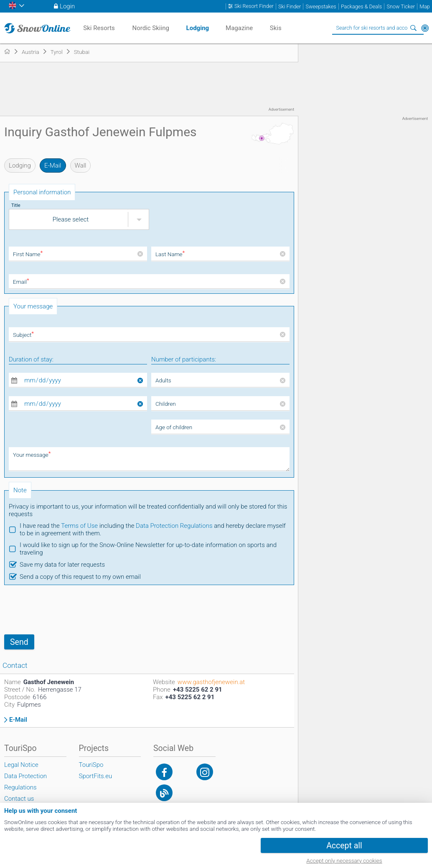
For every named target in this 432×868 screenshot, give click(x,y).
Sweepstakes (321, 6)
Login (67, 6)
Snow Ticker (401, 6)
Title (16, 205)
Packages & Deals (361, 6)
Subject (23, 335)
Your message (32, 455)
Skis (276, 28)
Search (413, 28)
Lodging (20, 165)
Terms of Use (79, 526)
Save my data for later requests (62, 565)
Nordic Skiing (150, 28)
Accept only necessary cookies (344, 860)
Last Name (170, 254)
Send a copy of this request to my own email (80, 577)
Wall (81, 165)
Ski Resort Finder (254, 6)
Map (425, 6)
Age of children (174, 427)
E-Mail (53, 165)
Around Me (425, 28)
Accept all (344, 846)
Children (166, 404)
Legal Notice (21, 765)
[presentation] (68, 610)
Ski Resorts (99, 28)
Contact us (19, 799)
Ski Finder (290, 6)
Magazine (239, 28)
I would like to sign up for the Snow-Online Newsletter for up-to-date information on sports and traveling (148, 549)
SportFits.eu (96, 776)
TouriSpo (91, 765)
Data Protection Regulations (174, 526)
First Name (28, 254)
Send (19, 642)
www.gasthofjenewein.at (211, 682)
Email (21, 282)
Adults (163, 380)
